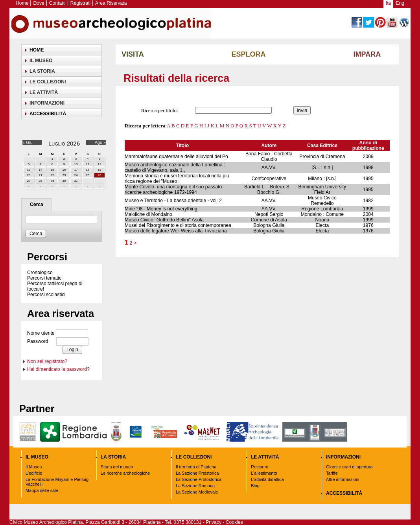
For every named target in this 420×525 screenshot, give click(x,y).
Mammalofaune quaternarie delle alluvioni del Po (176, 157)
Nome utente (41, 333)
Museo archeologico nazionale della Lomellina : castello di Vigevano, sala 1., (175, 168)
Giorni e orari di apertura (349, 467)
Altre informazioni (343, 479)
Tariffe (332, 473)
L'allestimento (264, 473)
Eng (400, 3)
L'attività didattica (267, 479)
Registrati (80, 3)
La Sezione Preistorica (197, 473)
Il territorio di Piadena (196, 467)
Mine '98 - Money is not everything (161, 209)
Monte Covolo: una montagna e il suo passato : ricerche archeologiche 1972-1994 (175, 190)
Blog (255, 486)
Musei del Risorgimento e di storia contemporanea (178, 225)
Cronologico (40, 273)
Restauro (260, 467)
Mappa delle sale (42, 490)
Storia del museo (117, 467)
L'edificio (34, 473)
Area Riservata (111, 3)
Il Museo (34, 467)
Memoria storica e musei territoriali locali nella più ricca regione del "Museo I (177, 179)
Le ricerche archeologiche (125, 473)
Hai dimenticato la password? (58, 369)
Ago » (100, 142)
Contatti (57, 3)
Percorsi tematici (45, 278)
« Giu (28, 142)
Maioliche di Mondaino (148, 214)
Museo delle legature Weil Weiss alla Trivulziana (176, 231)
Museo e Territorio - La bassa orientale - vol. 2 (173, 201)
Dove (39, 3)
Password (38, 341)
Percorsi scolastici (46, 295)
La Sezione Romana (195, 486)
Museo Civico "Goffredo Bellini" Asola (164, 220)
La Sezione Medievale (197, 492)
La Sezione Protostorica (199, 479)
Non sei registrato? (47, 361)
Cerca (37, 204)
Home (22, 3)
